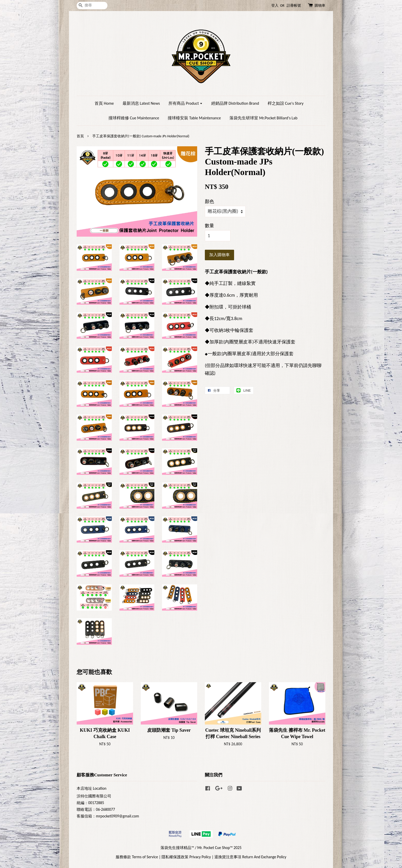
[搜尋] (92, 6)
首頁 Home (104, 103)
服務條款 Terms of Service (137, 857)
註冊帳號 (294, 6)
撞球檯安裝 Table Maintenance (194, 118)
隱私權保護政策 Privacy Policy (186, 857)
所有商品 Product (185, 103)
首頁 (80, 136)
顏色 (209, 201)
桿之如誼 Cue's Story (286, 103)
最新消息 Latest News (141, 103)
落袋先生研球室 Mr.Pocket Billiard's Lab (263, 118)
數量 (209, 226)
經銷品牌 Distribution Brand (235, 103)
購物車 (320, 6)
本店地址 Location (92, 788)
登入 (275, 6)
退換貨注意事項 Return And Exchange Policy (250, 857)
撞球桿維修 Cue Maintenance (134, 118)
